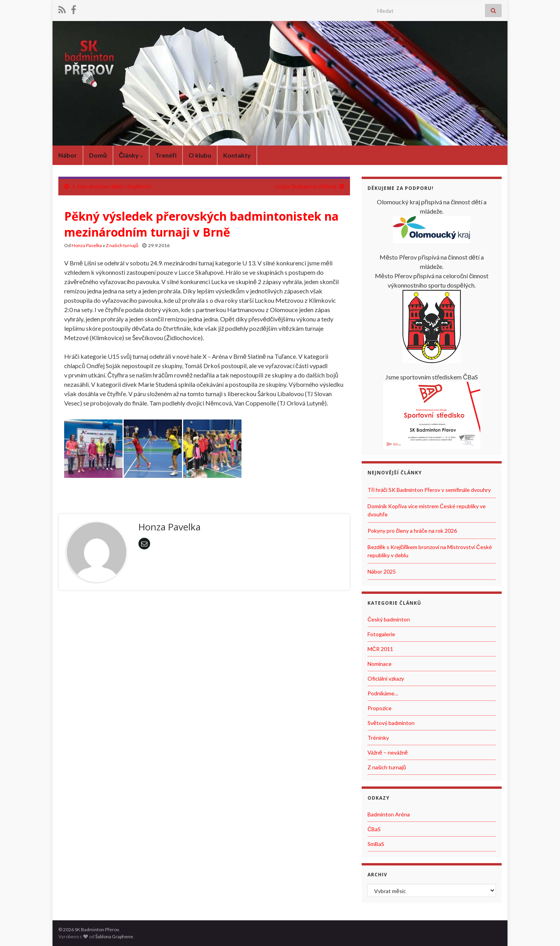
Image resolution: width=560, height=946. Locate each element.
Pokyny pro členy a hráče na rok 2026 (412, 531)
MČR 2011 (380, 649)
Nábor (68, 155)
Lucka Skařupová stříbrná (306, 186)
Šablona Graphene (114, 936)
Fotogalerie (381, 634)
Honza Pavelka (87, 245)
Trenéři (166, 155)
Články (131, 155)
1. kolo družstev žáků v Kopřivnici (111, 186)
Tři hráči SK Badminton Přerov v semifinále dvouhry (429, 490)
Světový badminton (391, 723)
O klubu (200, 155)
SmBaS (376, 844)
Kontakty (237, 155)
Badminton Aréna (389, 814)
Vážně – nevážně (388, 752)
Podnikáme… (383, 693)
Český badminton (389, 619)
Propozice (380, 708)
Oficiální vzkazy (386, 678)
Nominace (380, 664)
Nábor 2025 (382, 571)
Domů (98, 155)
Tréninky (378, 738)
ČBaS (374, 829)
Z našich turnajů (122, 245)
